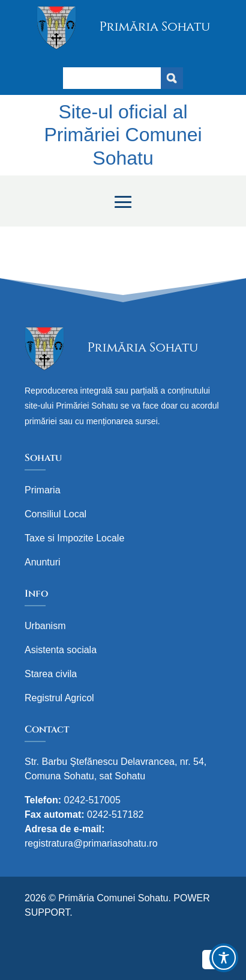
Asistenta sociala (61, 650)
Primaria (43, 490)
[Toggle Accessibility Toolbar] (224, 958)
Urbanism (45, 626)
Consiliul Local (55, 514)
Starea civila (51, 674)
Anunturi (43, 562)
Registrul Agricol (59, 698)
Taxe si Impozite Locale (74, 538)
